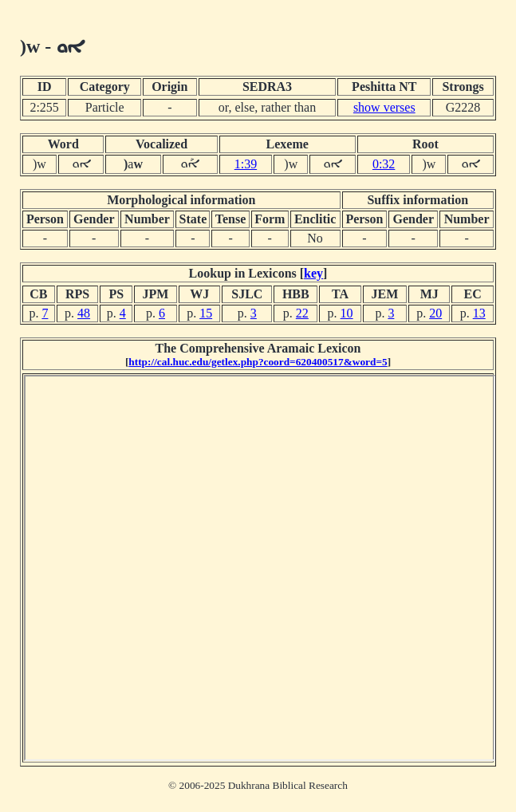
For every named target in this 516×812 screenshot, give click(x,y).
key (313, 273)
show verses (384, 107)
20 (435, 313)
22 (302, 313)
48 (84, 313)
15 (206, 313)
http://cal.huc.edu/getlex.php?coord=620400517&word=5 (258, 362)
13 (479, 313)
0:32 (384, 164)
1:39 (246, 164)
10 (347, 313)
